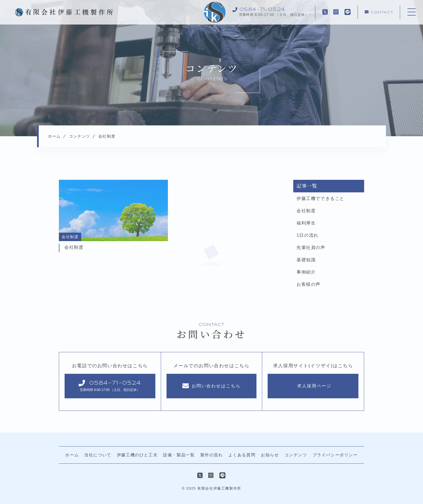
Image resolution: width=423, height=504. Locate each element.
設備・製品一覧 (179, 455)
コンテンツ (296, 455)
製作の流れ (212, 455)
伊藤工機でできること (321, 198)
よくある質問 (242, 455)
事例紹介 (306, 272)
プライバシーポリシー (335, 455)
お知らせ (270, 455)
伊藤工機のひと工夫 (137, 455)
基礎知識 (306, 260)
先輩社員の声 (311, 248)
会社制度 (306, 211)
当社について (98, 455)
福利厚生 (306, 223)
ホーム (72, 455)
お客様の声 (309, 284)
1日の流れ (308, 235)
